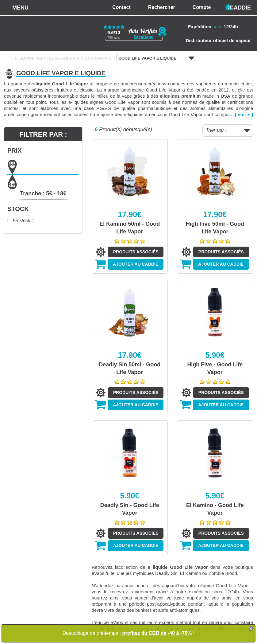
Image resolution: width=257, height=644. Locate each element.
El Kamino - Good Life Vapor (215, 509)
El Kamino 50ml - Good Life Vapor (130, 228)
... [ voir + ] (242, 114)
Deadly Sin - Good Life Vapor (130, 509)
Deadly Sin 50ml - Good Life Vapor (130, 368)
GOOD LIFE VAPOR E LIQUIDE (156, 58)
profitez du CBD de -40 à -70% (157, 633)
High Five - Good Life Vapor (215, 368)
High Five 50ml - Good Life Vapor (215, 228)
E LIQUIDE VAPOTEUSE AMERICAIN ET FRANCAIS (63, 58)
